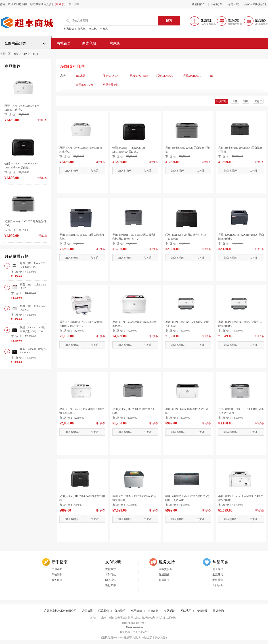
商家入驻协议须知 (255, 4)
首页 (16, 54)
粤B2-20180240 (134, 627)
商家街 (115, 43)
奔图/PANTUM (85, 85)
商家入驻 (89, 43)
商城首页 (64, 43)
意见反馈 (233, 4)
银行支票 (111, 585)
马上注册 (74, 4)
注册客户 (57, 569)
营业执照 (87, 611)
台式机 (93, 29)
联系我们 (104, 611)
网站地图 (186, 611)
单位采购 (57, 575)
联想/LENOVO (165, 76)
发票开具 (218, 575)
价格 (235, 101)
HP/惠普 (81, 76)
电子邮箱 (136, 611)
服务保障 (57, 580)
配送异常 (218, 580)
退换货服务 (165, 569)
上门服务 (218, 585)
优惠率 (258, 101)
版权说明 (120, 611)
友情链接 (202, 611)
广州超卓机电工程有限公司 (60, 611)
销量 (246, 101)
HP (212, 76)
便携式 (104, 29)
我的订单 (217, 4)
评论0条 (100, 162)
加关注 (95, 171)
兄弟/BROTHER (139, 76)
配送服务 (164, 575)
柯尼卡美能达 (111, 85)
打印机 (82, 29)
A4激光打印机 (30, 54)
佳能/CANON (111, 76)
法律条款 (153, 611)
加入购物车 (72, 171)
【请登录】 (60, 4)
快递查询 (218, 611)
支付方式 (111, 569)
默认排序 (221, 101)
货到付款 (111, 575)
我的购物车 (199, 4)
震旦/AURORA (192, 76)
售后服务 (164, 580)
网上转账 (111, 580)
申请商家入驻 (44, 4)
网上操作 (218, 569)
